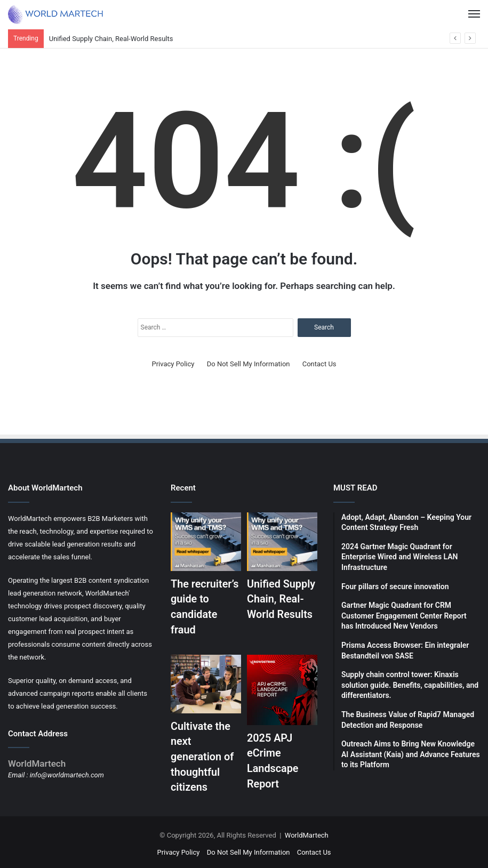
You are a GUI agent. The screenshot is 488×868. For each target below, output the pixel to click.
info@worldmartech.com (67, 775)
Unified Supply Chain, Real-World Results (111, 39)
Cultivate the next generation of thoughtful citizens (202, 754)
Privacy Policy (173, 364)
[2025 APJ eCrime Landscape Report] (282, 688)
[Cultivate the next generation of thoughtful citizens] (206, 682)
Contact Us (319, 364)
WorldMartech (307, 832)
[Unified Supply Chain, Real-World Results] (282, 542)
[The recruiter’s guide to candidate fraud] (206, 542)
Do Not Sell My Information (249, 364)
